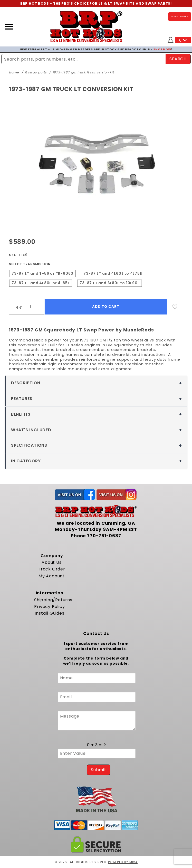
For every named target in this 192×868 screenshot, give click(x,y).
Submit (99, 770)
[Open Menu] (9, 27)
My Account (52, 576)
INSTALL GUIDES (180, 17)
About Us (51, 562)
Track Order (52, 569)
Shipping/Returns (53, 600)
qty (19, 306)
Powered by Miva (123, 862)
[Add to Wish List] (175, 307)
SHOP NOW (162, 49)
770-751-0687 (104, 536)
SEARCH (178, 59)
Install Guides (49, 613)
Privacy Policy (49, 606)
